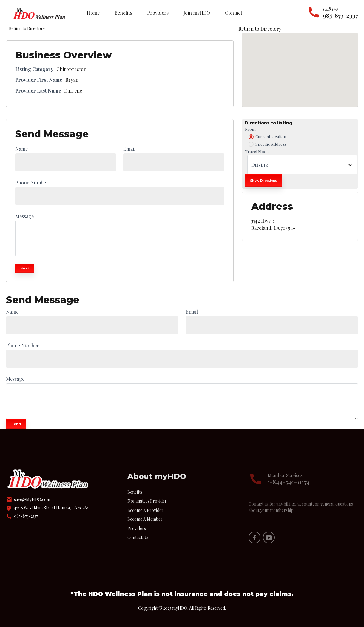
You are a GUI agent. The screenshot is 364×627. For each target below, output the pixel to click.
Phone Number (32, 182)
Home (93, 13)
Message (24, 216)
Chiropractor (71, 69)
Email (129, 149)
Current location (267, 137)
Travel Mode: (257, 151)
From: (251, 129)
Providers (158, 13)
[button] (300, 64)
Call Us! (330, 9)
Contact (234, 13)
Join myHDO (197, 13)
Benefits (123, 13)
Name (21, 149)
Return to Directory (260, 29)
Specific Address (267, 144)
